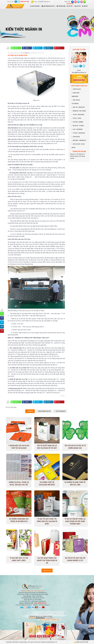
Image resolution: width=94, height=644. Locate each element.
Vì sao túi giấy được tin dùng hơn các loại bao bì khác (47, 521)
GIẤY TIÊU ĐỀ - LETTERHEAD (76, 102)
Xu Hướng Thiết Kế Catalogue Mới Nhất (47, 484)
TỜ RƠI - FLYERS (77, 118)
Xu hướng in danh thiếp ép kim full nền (75, 484)
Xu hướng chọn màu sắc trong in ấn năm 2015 (19, 520)
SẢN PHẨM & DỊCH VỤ (48, 6)
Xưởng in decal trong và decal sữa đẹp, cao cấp (19, 484)
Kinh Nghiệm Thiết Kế (44, 411)
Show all (31, 411)
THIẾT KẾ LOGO (77, 89)
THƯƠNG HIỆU (61, 6)
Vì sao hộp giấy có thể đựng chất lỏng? (19, 559)
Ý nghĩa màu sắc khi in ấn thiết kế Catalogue (19, 447)
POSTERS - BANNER (78, 122)
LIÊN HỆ (85, 6)
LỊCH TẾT (78, 6)
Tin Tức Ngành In (25, 53)
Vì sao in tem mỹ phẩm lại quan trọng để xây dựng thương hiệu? (75, 521)
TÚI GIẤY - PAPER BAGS (79, 133)
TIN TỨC (70, 6)
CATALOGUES (76, 137)
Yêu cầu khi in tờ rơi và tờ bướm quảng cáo (75, 447)
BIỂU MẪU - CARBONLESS (79, 140)
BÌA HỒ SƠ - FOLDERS (78, 126)
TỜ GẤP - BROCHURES (79, 115)
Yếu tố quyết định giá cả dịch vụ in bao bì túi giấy (47, 447)
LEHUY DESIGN (35, 6)
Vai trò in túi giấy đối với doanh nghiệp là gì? (75, 559)
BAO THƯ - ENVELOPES (79, 107)
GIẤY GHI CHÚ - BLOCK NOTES (78, 146)
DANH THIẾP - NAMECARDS (76, 95)
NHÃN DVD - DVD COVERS (79, 111)
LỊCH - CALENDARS (78, 129)
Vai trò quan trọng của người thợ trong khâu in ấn (47, 561)
